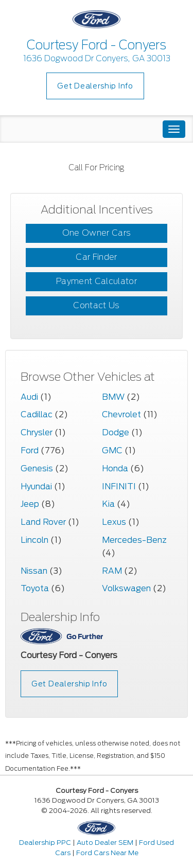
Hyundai (36, 486)
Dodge (116, 432)
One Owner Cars (97, 233)
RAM (112, 571)
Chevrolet (121, 414)
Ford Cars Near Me (107, 853)
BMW (113, 397)
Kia (108, 504)
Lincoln (34, 540)
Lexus (114, 522)
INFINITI (119, 486)
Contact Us (96, 305)
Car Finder (96, 257)
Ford (30, 450)
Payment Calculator (97, 281)
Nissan (34, 571)
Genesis (37, 468)
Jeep (30, 504)
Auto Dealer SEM (105, 843)
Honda (115, 468)
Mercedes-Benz (134, 540)
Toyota (35, 588)
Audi (29, 397)
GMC (112, 450)
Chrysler (37, 432)
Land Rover (43, 522)
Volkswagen (126, 588)
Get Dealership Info (95, 86)
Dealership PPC (45, 843)
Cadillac (37, 414)
